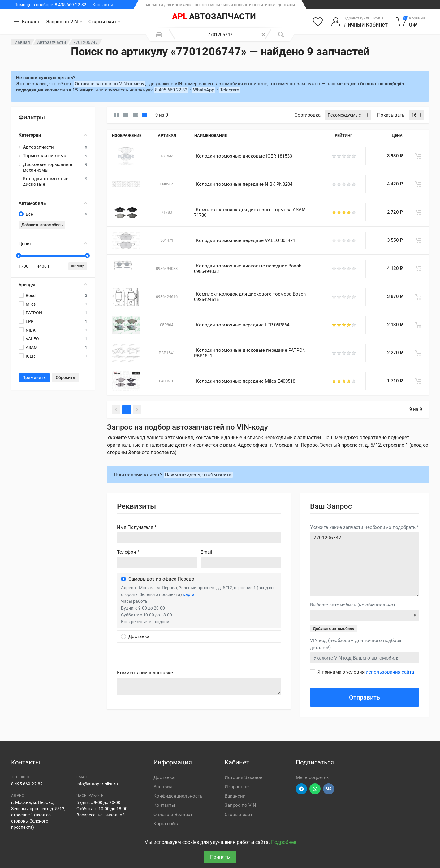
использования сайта (390, 672)
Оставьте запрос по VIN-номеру (110, 84)
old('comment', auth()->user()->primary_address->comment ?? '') (199, 686)
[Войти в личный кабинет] (359, 22)
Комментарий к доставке (145, 673)
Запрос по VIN (64, 22)
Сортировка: (308, 115)
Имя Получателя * (137, 527)
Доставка (164, 777)
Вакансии (235, 796)
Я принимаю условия (366, 672)
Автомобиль (53, 203)
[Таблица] (145, 115)
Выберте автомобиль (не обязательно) (352, 605)
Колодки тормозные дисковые (46, 181)
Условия (163, 787)
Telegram (230, 90)
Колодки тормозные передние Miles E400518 (246, 381)
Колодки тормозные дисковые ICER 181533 (244, 156)
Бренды (53, 285)
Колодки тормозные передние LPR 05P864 (243, 325)
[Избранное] (318, 22)
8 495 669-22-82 (171, 90)
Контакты (103, 5)
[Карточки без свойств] (117, 115)
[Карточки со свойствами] (126, 115)
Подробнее (284, 842)
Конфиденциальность (178, 796)
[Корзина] (411, 22)
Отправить (365, 697)
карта (189, 594)
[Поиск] (281, 35)
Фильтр (78, 266)
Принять (220, 857)
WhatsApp (204, 90)
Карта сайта (166, 824)
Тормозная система (45, 156)
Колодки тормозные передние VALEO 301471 (246, 240)
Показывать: (391, 115)
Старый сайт (104, 22)
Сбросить (65, 377)
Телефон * (128, 552)
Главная (22, 42)
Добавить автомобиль (42, 225)
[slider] (19, 256)
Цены (53, 244)
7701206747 (365, 564)
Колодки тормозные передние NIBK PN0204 (244, 184)
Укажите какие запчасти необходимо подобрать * (364, 527)
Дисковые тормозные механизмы (47, 167)
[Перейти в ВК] (329, 789)
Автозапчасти (52, 42)
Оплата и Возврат (173, 815)
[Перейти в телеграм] (301, 789)
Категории (53, 135)
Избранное (237, 787)
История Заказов (244, 777)
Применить (34, 377)
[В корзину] (418, 156)
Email (206, 552)
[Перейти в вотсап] (315, 789)
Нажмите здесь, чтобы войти (198, 475)
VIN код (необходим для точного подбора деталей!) (356, 644)
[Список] (135, 115)
